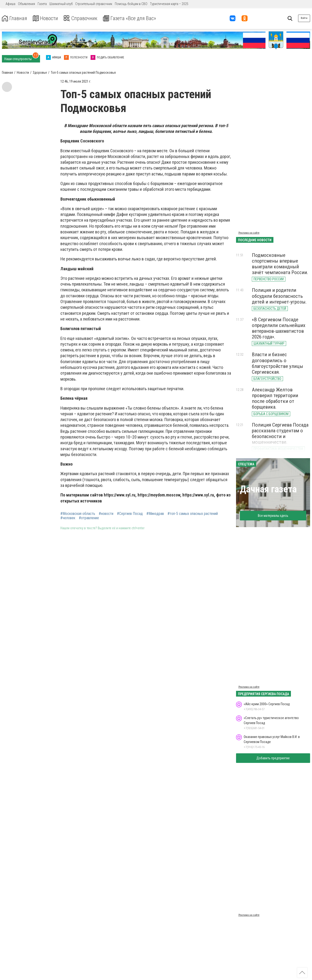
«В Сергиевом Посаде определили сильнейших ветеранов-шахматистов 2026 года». (279, 328)
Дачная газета (268, 489)
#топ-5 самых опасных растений (193, 514)
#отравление (89, 518)
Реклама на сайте (249, 233)
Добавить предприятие (273, 758)
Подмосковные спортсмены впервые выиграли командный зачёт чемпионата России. (280, 264)
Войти (304, 18)
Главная (15, 18)
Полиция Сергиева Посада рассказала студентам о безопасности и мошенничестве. (280, 434)
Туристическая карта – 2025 (169, 4)
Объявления (26, 4)
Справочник (85, 18)
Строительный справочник (94, 4)
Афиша (10, 4)
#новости (106, 514)
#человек (68, 518)
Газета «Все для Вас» (136, 18)
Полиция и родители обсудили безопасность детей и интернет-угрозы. (279, 296)
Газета (42, 4)
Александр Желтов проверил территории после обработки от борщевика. (275, 398)
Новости (48, 18)
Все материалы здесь (273, 516)
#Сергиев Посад (130, 514)
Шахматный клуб (61, 4)
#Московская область (78, 514)
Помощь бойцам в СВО (131, 4)
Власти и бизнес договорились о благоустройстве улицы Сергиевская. (277, 363)
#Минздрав (155, 514)
